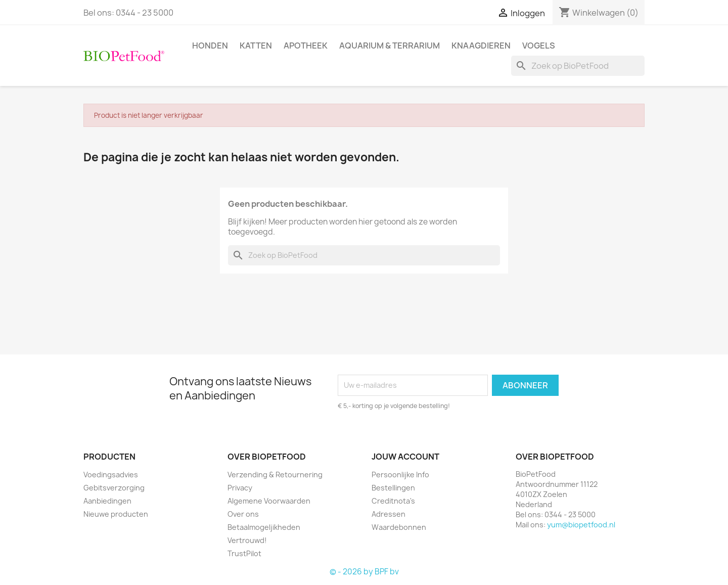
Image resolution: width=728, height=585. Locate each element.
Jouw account (405, 457)
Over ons (243, 514)
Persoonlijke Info (400, 475)
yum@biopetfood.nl (581, 525)
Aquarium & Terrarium (390, 46)
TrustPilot (244, 553)
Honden (210, 46)
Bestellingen (393, 488)
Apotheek (306, 46)
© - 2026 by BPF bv (364, 572)
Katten (256, 46)
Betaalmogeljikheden (264, 527)
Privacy (240, 488)
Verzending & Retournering (275, 475)
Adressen (389, 514)
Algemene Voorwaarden (269, 501)
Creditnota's (393, 501)
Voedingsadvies (111, 475)
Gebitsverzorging (114, 488)
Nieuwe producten (116, 514)
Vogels (539, 46)
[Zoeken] (578, 66)
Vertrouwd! (247, 540)
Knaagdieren (481, 46)
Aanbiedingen (107, 501)
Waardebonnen (399, 527)
